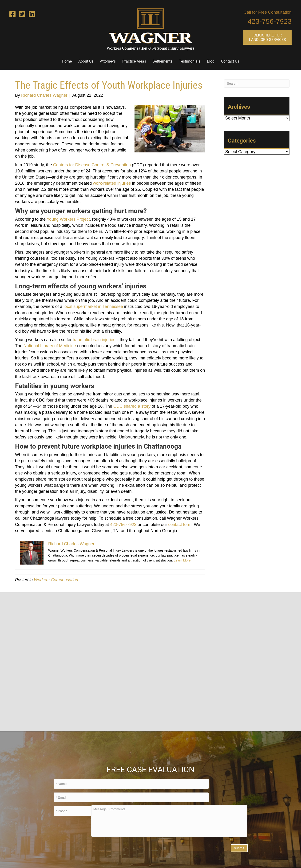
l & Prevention (118, 165)
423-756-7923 (270, 21)
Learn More (182, 560)
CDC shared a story (132, 406)
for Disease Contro (86, 165)
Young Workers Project (68, 219)
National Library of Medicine (50, 346)
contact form (180, 525)
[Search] (257, 84)
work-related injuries (112, 183)
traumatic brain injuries (94, 340)
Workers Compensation (56, 580)
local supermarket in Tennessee (93, 307)
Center (59, 165)
